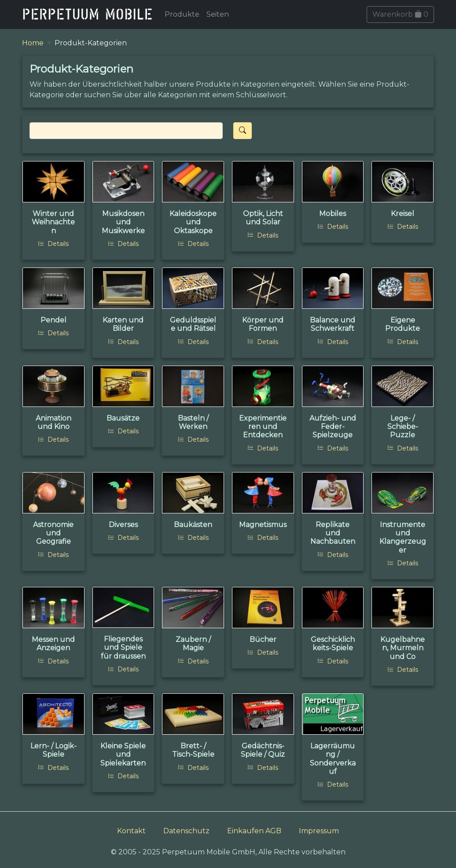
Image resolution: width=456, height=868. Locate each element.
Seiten (218, 14)
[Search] (126, 131)
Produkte (182, 14)
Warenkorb (400, 14)
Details (53, 244)
